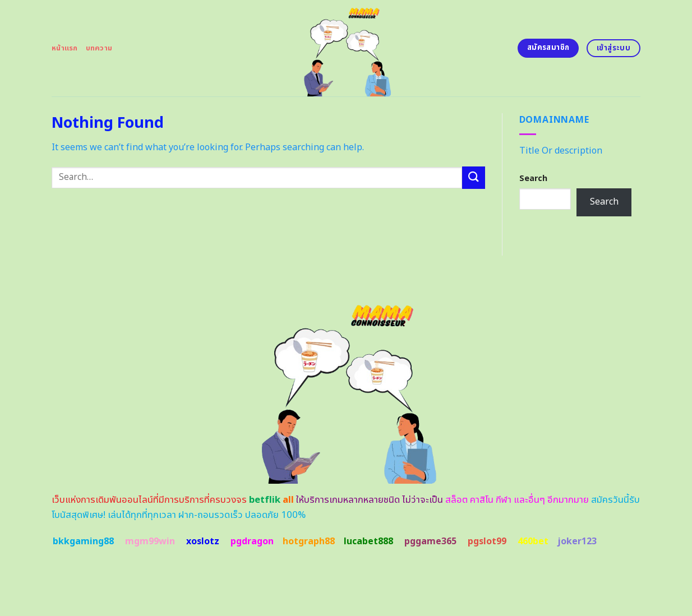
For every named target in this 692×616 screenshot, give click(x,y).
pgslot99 (487, 541)
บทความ (99, 48)
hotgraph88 (309, 541)
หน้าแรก (65, 48)
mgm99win (150, 541)
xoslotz (203, 541)
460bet (533, 541)
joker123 (577, 541)
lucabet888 (368, 541)
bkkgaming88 (83, 541)
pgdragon (252, 541)
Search (533, 179)
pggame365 (430, 541)
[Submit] (473, 177)
